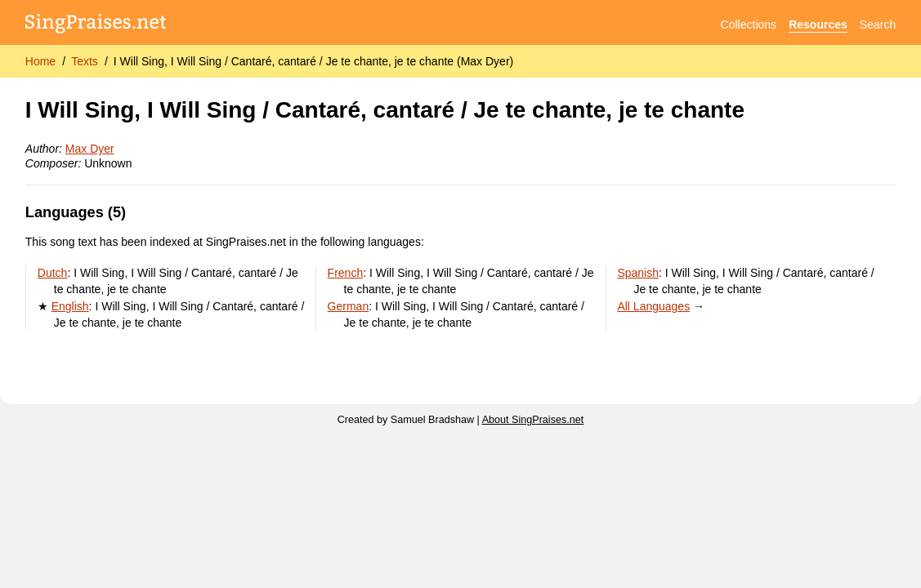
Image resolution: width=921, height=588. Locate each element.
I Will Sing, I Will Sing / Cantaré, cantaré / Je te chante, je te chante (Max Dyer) (313, 61)
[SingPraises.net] (96, 25)
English (70, 306)
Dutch (53, 273)
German (349, 306)
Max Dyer (90, 149)
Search (878, 24)
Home (40, 61)
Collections (749, 24)
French (346, 273)
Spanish (638, 273)
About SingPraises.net (533, 420)
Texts (85, 61)
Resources (818, 24)
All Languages (653, 306)
